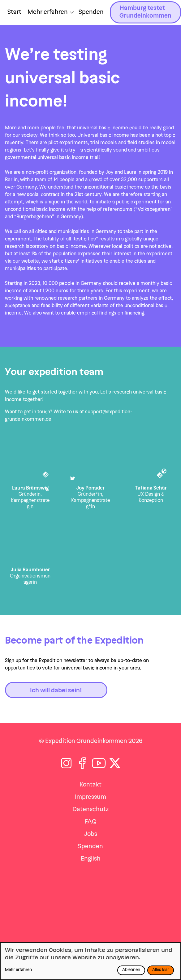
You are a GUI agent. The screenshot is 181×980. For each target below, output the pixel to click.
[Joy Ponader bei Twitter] (72, 480)
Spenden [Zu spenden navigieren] (90, 847)
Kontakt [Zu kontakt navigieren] (91, 785)
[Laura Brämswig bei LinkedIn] (47, 475)
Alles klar (161, 970)
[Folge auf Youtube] (99, 763)
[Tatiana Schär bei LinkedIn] (161, 476)
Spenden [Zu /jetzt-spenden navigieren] (91, 12)
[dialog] (90, 961)
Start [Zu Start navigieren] (14, 12)
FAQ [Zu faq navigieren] (91, 822)
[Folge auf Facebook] (82, 763)
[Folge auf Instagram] (66, 763)
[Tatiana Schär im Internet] (165, 472)
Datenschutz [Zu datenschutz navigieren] (90, 810)
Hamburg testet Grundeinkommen (145, 12)
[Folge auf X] (115, 763)
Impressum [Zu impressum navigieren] (90, 797)
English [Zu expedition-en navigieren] (91, 859)
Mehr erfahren (18, 970)
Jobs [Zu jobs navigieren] (91, 834)
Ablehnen (131, 970)
